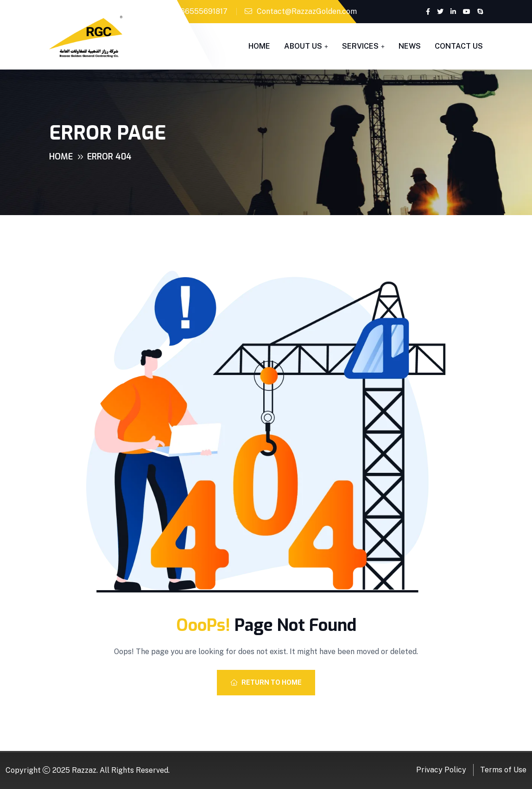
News (410, 46)
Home (259, 46)
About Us (303, 46)
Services (360, 46)
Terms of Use (503, 770)
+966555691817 (199, 11)
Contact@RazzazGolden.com (307, 11)
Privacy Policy (441, 770)
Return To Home (266, 682)
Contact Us (459, 46)
